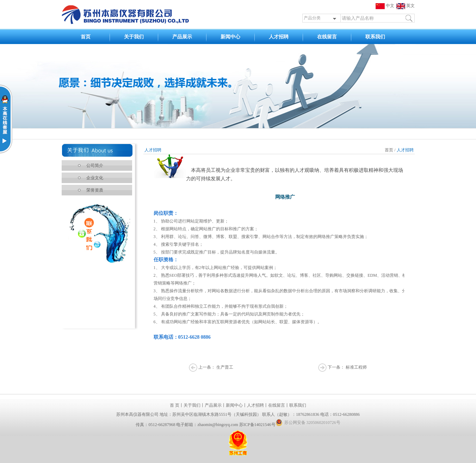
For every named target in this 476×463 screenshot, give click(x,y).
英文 (406, 6)
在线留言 (327, 37)
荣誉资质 (95, 190)
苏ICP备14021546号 (257, 425)
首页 (86, 37)
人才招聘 (279, 37)
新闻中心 (230, 37)
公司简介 (95, 165)
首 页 (175, 405)
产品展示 (182, 37)
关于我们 (134, 37)
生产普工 (225, 367)
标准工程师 (356, 367)
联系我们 (375, 37)
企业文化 (95, 178)
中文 (386, 6)
